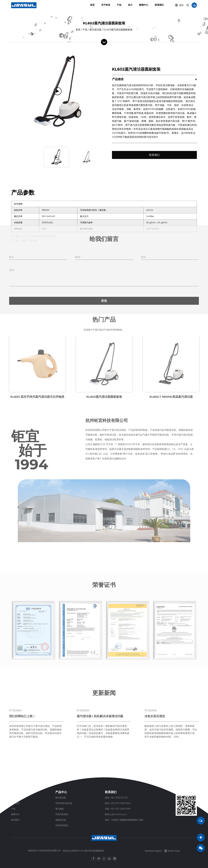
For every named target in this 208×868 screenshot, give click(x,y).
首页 (92, 5)
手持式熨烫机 (62, 825)
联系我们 (159, 5)
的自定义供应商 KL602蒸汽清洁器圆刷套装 (83, 851)
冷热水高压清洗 (155, 667)
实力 (130, 5)
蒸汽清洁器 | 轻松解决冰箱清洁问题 (100, 667)
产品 (119, 5)
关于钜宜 (106, 5)
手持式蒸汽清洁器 (64, 803)
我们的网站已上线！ (22, 667)
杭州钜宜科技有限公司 (50, 851)
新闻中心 (144, 5)
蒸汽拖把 (60, 809)
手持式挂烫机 (62, 814)
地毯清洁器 (61, 820)
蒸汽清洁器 (95, 30)
